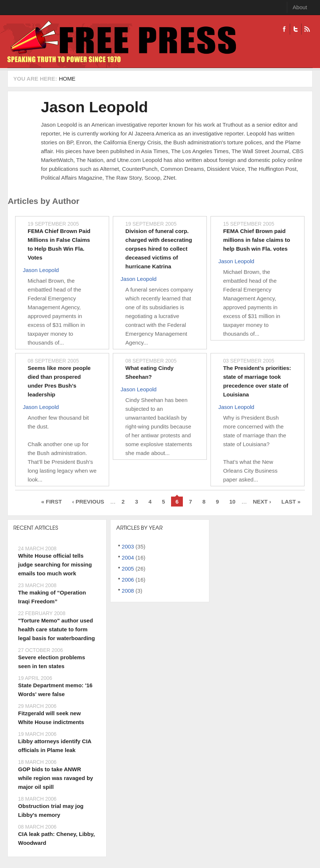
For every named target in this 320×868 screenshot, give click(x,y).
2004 (128, 558)
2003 (128, 546)
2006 (128, 580)
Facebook (284, 29)
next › (262, 502)
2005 (128, 569)
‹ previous (88, 502)
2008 (128, 591)
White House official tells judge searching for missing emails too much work (55, 564)
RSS (307, 29)
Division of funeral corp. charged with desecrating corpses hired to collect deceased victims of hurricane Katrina (159, 249)
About (300, 7)
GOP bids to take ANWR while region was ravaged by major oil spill (55, 778)
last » (291, 502)
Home (67, 79)
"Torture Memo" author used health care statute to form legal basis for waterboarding (56, 629)
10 (232, 502)
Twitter (295, 29)
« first (52, 502)
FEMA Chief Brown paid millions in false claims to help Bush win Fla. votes (257, 240)
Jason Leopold (94, 107)
